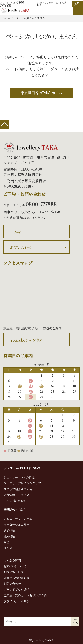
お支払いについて (15, 566)
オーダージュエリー (16, 525)
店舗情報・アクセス (16, 495)
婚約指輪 (9, 536)
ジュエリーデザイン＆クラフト (24, 483)
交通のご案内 (52, 328)
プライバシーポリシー (18, 601)
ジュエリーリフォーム (18, 519)
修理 (6, 542)
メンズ (8, 548)
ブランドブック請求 (16, 590)
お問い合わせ (21, 248)
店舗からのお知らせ (16, 578)
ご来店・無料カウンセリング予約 (25, 595)
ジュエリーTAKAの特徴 (19, 477)
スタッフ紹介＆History (18, 489)
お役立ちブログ (14, 572)
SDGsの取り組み (14, 501)
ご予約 (77, 4)
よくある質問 (12, 560)
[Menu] (78, 10)
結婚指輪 (9, 531)
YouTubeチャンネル (27, 340)
